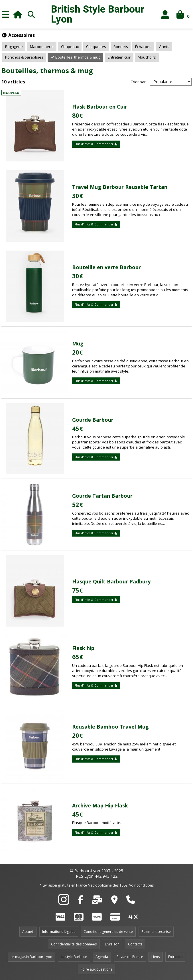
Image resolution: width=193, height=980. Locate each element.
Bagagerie (14, 47)
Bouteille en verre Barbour (106, 267)
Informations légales (59, 932)
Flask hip (83, 648)
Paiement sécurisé (156, 932)
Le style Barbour (74, 957)
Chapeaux (70, 47)
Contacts (135, 944)
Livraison (112, 944)
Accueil (28, 932)
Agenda (102, 957)
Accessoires (18, 35)
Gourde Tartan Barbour (102, 496)
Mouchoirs (147, 57)
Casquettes (96, 47)
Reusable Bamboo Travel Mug (110, 727)
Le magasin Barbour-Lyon (31, 957)
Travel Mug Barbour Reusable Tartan (120, 187)
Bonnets (121, 47)
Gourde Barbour (93, 420)
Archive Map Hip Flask (100, 805)
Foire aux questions (96, 969)
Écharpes (143, 47)
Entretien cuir (119, 57)
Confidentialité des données (74, 944)
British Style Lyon (98, 14)
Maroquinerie (42, 47)
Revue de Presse (130, 957)
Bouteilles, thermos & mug (75, 57)
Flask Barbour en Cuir (100, 107)
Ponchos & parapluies (24, 57)
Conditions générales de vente (108, 932)
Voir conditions (141, 885)
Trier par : (139, 82)
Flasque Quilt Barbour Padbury (111, 581)
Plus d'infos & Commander (96, 144)
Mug (78, 343)
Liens (156, 957)
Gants (164, 47)
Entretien (175, 957)
